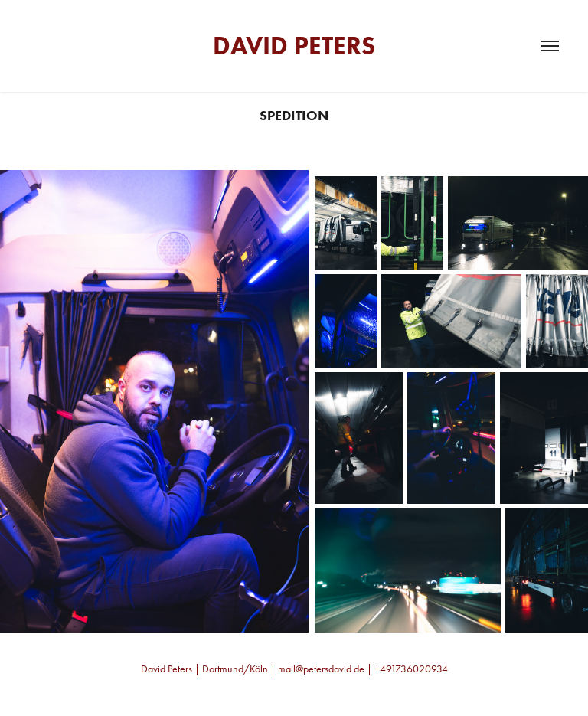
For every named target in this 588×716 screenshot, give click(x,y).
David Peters (294, 46)
